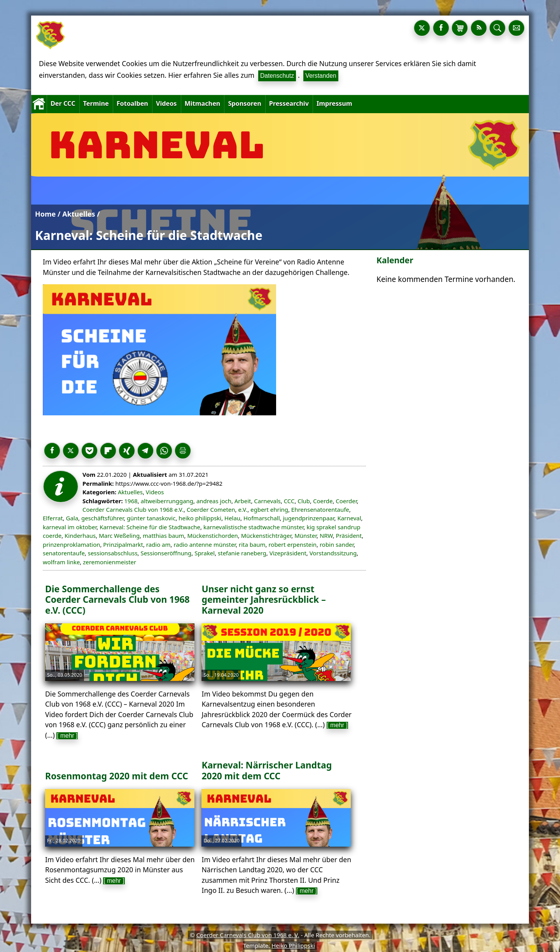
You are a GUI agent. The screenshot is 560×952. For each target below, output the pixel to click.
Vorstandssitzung (333, 553)
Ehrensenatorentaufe (320, 509)
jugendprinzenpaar (308, 518)
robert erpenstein (292, 544)
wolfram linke (61, 562)
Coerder (346, 501)
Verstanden (321, 76)
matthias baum (164, 535)
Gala (72, 518)
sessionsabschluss (113, 553)
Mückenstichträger (266, 535)
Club (304, 501)
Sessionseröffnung (166, 553)
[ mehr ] (67, 736)
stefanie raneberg (242, 553)
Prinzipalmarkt (123, 544)
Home (45, 214)
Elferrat (53, 518)
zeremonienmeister (109, 562)
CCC (289, 501)
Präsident (349, 535)
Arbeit (243, 501)
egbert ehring (269, 509)
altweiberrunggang (167, 501)
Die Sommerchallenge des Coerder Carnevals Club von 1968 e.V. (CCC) (117, 600)
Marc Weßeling (119, 535)
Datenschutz (277, 76)
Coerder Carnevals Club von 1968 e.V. (133, 509)
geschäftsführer (102, 518)
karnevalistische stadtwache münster (254, 527)
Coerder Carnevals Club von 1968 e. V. (248, 935)
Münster (305, 535)
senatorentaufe (64, 553)
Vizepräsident (288, 553)
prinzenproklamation (71, 544)
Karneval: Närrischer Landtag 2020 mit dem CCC (267, 770)
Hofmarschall (262, 518)
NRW (326, 535)
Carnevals (267, 501)
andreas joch (214, 501)
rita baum (252, 544)
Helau (232, 518)
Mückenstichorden (212, 535)
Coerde (323, 501)
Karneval (349, 518)
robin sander (337, 544)
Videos (155, 492)
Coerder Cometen (211, 509)
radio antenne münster (205, 544)
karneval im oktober (70, 527)
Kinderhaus (80, 535)
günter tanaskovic (151, 518)
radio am (158, 544)
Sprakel (205, 553)
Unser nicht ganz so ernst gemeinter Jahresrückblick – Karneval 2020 (263, 600)
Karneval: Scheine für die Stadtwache (150, 527)
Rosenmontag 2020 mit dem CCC (117, 776)
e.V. (243, 509)
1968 (131, 501)
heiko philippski (200, 518)
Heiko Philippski (293, 945)
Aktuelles (79, 214)
